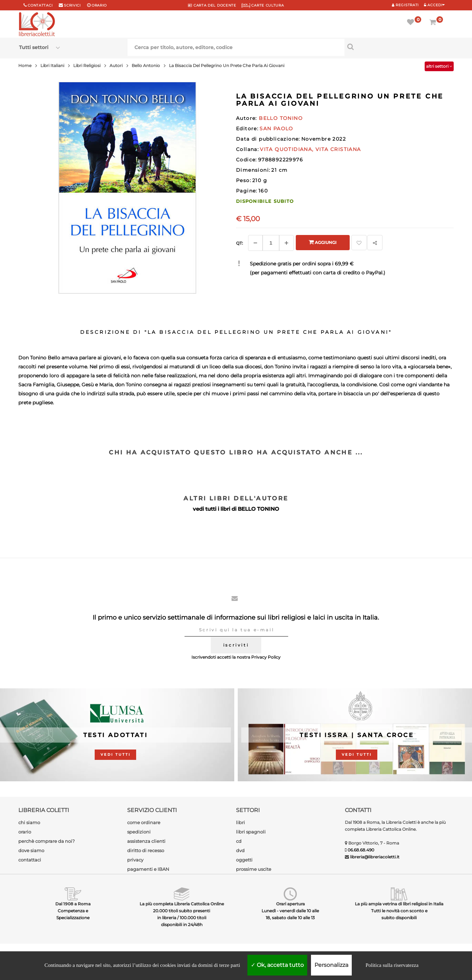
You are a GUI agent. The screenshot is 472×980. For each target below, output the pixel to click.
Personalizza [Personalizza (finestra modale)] (331, 965)
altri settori (439, 66)
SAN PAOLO (276, 129)
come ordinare (144, 822)
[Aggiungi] (286, 243)
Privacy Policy (266, 657)
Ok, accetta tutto (277, 965)
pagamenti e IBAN (148, 869)
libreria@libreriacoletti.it (375, 857)
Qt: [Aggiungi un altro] (239, 243)
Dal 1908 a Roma (73, 904)
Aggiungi (323, 242)
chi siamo (29, 822)
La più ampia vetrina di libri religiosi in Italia (399, 904)
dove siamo (31, 850)
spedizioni (139, 832)
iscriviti (236, 645)
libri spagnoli (251, 832)
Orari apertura (290, 904)
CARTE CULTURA (263, 5)
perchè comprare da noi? (46, 841)
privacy (135, 860)
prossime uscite (254, 869)
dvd (240, 850)
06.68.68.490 (361, 850)
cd (239, 841)
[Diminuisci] (255, 243)
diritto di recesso (146, 850)
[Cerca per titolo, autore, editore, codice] (399, 47)
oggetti (244, 860)
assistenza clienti (146, 841)
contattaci (30, 860)
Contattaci (40, 5)
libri (240, 822)
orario (99, 5)
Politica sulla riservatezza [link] (392, 965)
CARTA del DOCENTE (212, 5)
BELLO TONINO (258, 509)
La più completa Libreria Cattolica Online (182, 904)
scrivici (72, 5)
